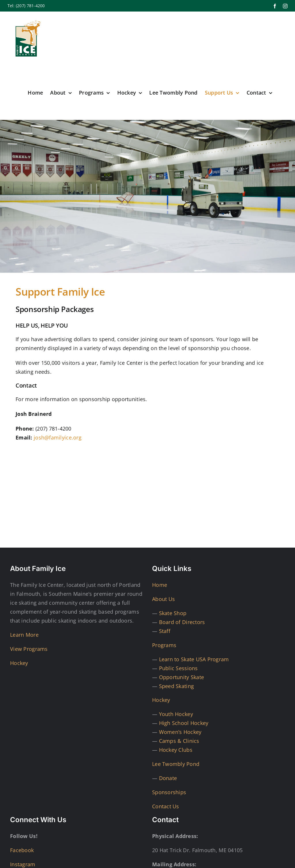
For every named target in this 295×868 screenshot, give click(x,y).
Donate (168, 778)
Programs (164, 645)
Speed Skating (177, 686)
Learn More (24, 635)
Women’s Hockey (180, 732)
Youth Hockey (176, 714)
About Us (163, 599)
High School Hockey (184, 723)
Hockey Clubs (176, 750)
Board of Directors (182, 622)
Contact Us (166, 806)
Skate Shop (173, 613)
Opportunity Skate (182, 677)
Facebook (22, 850)
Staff (165, 631)
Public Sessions (178, 668)
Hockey (19, 663)
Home (160, 585)
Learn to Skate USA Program (194, 659)
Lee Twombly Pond (176, 764)
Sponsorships (169, 792)
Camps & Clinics (179, 741)
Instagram (23, 864)
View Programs (29, 649)
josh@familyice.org (58, 437)
